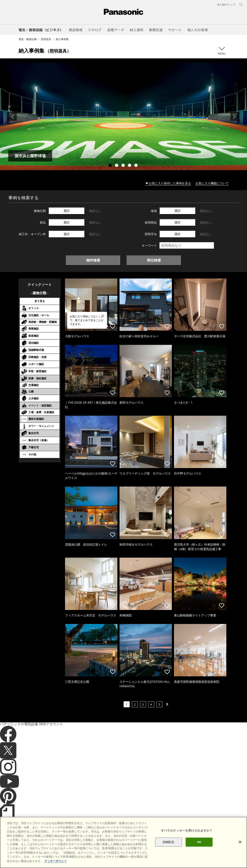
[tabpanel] (123, 116)
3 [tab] (124, 166)
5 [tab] (137, 166)
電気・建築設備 (28, 39)
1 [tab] (111, 166)
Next (235, 117)
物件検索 (93, 260)
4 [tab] (130, 166)
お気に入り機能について (212, 183)
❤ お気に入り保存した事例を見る (168, 183)
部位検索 (154, 260)
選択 (67, 211)
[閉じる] (240, 857)
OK (199, 857)
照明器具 (46, 39)
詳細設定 (169, 857)
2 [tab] (117, 166)
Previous (12, 117)
